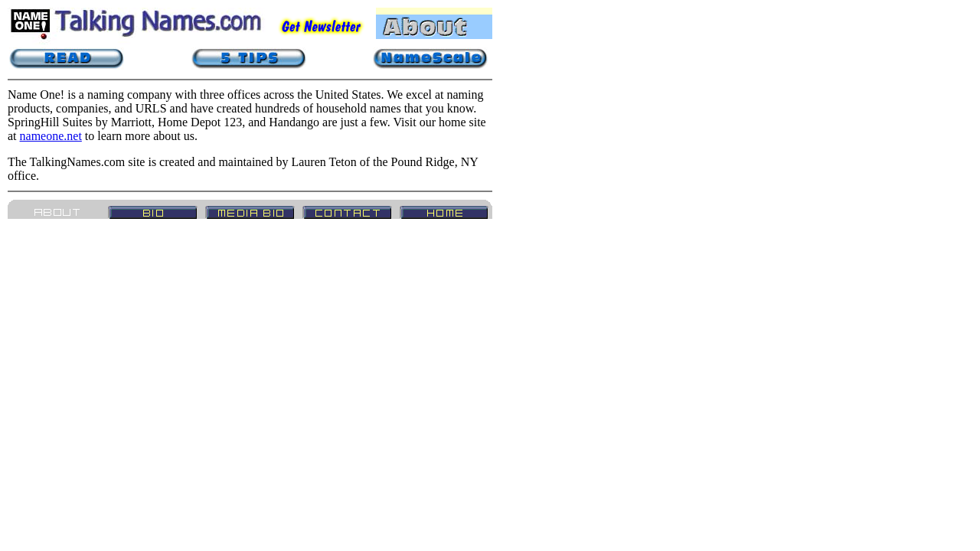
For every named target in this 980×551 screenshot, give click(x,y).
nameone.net (51, 136)
